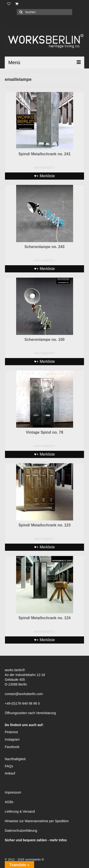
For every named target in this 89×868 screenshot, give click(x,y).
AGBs (9, 802)
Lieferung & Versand (20, 811)
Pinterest (11, 732)
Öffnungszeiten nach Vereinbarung (30, 713)
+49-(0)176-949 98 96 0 (22, 703)
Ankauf (10, 773)
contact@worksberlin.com (24, 694)
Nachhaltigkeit (15, 759)
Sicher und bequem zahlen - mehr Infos (36, 840)
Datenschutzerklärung (21, 831)
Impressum (13, 792)
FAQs (9, 766)
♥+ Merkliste (44, 176)
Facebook (12, 747)
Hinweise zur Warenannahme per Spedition (37, 821)
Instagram (12, 739)
